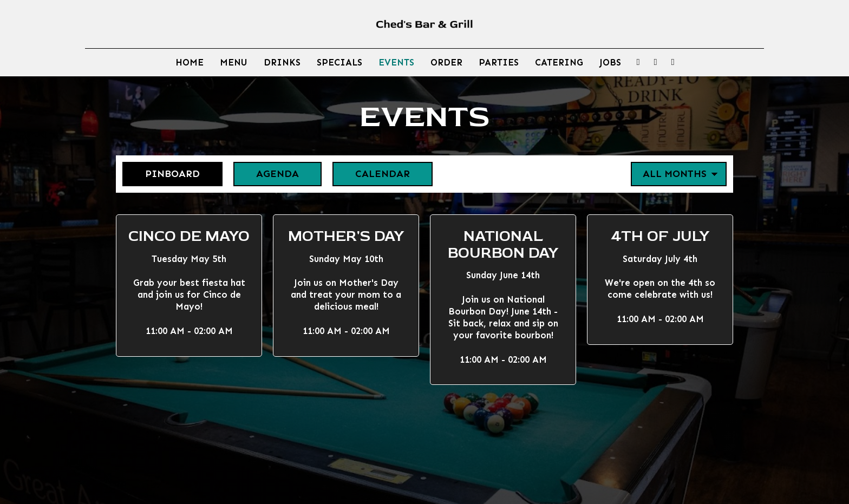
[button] (189, 286)
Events (396, 62)
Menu (234, 62)
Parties (499, 62)
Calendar (371, 174)
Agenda (266, 174)
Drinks (282, 62)
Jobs (610, 62)
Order (446, 62)
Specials (339, 62)
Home (190, 62)
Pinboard (161, 174)
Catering (559, 62)
